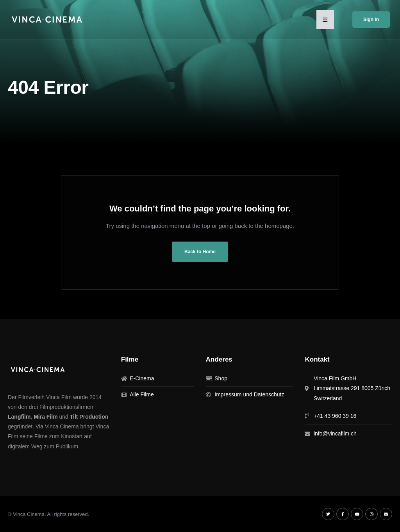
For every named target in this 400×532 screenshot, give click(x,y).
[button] (325, 20)
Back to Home (200, 252)
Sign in (371, 20)
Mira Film (46, 417)
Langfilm (19, 417)
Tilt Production (89, 417)
